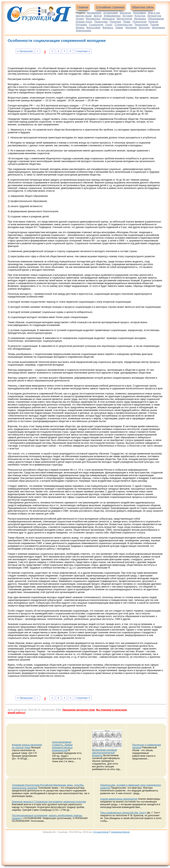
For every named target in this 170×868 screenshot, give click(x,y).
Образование (156, 19)
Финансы (108, 28)
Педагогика (101, 22)
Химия (119, 28)
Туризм (154, 25)
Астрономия (111, 13)
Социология (96, 25)
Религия (153, 22)
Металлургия (124, 19)
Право (127, 22)
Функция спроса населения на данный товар (27, 746)
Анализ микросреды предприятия (119, 799)
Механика (140, 19)
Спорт (109, 25)
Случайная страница (110, 7)
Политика (115, 22)
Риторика (81, 25)
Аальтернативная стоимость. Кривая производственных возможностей (62, 746)
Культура (140, 16)
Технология (141, 25)
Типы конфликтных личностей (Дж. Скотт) (123, 813)
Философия (93, 28)
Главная (83, 7)
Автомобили (94, 13)
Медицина (109, 19)
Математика (93, 19)
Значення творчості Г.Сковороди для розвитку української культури (49, 802)
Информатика (112, 16)
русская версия (101, 832)
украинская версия (120, 832)
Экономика (158, 28)
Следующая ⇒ (83, 51)
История (127, 16)
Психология (140, 22)
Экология (144, 28)
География (139, 13)
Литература (154, 16)
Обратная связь (143, 7)
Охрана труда (84, 22)
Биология (125, 13)
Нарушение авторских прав (79, 710)
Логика (80, 19)
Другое (98, 16)
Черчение (131, 28)
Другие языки (84, 16)
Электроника (83, 30)
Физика (80, 28)
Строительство (124, 25)
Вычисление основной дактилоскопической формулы (104, 753)
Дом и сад (154, 13)
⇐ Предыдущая (25, 51)
